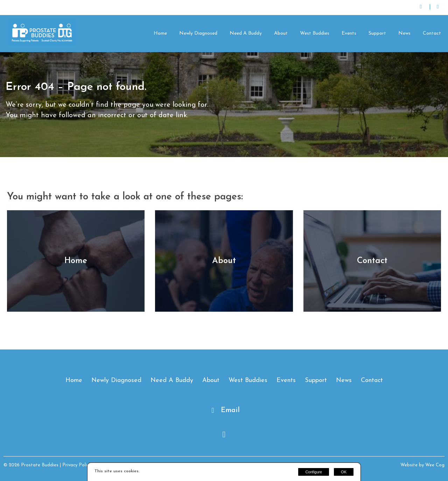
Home (160, 33)
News (404, 33)
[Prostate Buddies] (42, 44)
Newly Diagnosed (198, 33)
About (281, 33)
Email (230, 410)
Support (377, 33)
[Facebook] (438, 8)
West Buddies (315, 33)
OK (344, 472)
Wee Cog (435, 465)
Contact (432, 33)
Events (349, 33)
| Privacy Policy (75, 465)
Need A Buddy (246, 33)
